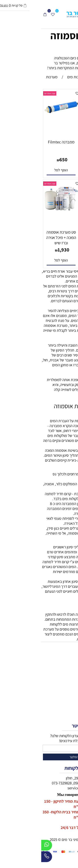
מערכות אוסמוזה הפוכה (43, 42)
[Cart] (4, 14)
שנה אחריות (46, 93)
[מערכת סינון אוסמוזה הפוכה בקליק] (58, 126)
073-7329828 (21, 783)
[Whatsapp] (6, 846)
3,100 (60, 159)
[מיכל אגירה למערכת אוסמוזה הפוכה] (58, 226)
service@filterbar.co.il (44, 788)
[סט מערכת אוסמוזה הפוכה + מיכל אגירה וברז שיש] (20, 216)
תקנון (73, 708)
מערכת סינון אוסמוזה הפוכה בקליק (58, 145)
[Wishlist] (12, 14)
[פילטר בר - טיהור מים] (39, 14)
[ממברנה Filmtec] (20, 119)
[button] (58, 170)
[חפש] (66, 14)
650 (22, 159)
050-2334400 (42, 783)
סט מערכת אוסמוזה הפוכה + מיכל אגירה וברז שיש (20, 237)
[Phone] (6, 858)
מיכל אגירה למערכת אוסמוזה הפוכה (58, 235)
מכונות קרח (69, 679)
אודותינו (71, 712)
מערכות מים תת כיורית (61, 674)
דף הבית (71, 698)
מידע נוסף (70, 703)
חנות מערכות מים (64, 660)
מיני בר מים (69, 670)
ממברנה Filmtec (20, 142)
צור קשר (71, 717)
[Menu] (74, 14)
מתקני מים (69, 665)
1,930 (22, 250)
